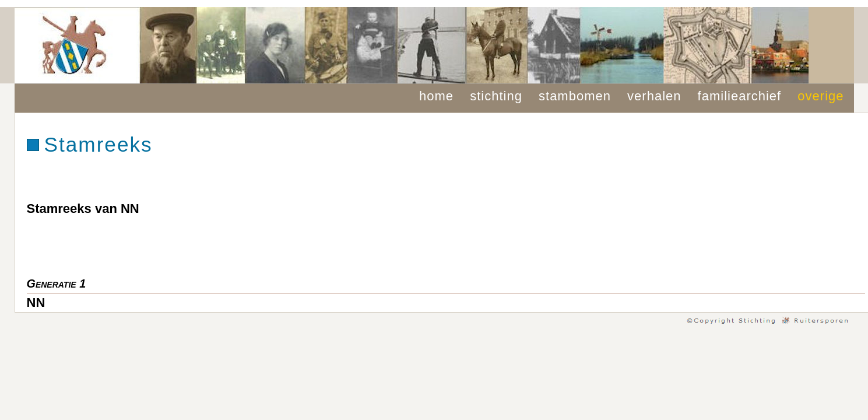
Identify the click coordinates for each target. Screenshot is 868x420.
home (436, 96)
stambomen (575, 96)
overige (820, 96)
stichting (496, 96)
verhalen (654, 96)
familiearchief (740, 96)
